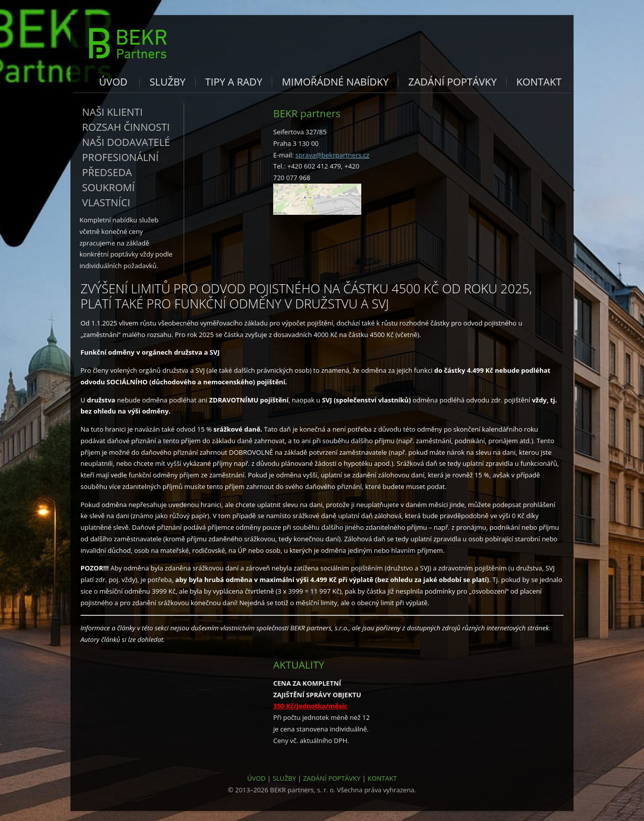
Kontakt (539, 82)
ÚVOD (256, 778)
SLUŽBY (285, 778)
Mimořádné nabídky (335, 82)
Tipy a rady (234, 82)
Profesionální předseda (120, 165)
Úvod (113, 82)
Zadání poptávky (452, 82)
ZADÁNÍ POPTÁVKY (332, 778)
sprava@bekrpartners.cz (332, 155)
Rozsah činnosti (126, 127)
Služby (168, 82)
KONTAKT (382, 778)
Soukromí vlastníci (108, 195)
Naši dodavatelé (126, 142)
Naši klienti (112, 112)
